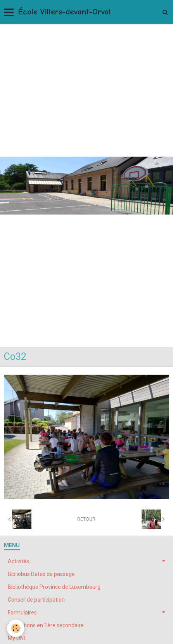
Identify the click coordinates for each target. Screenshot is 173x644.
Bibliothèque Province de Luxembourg (54, 587)
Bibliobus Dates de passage (41, 574)
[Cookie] (16, 628)
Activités (18, 561)
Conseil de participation (36, 600)
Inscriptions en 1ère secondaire (46, 625)
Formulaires (22, 613)
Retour (86, 519)
